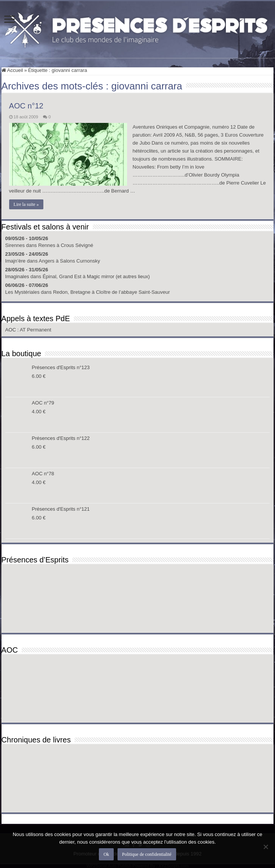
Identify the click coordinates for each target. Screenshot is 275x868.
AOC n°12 (26, 106)
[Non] (265, 847)
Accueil (12, 70)
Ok (106, 854)
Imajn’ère (15, 261)
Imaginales (17, 276)
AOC (11, 330)
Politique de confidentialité (147, 854)
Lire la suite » (26, 204)
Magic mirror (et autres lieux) (118, 276)
